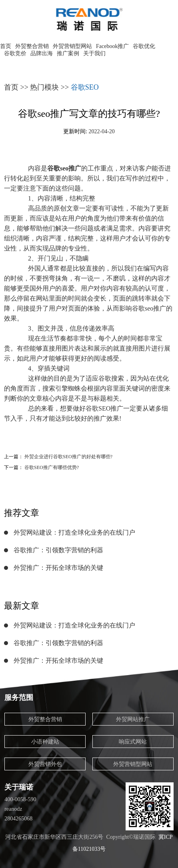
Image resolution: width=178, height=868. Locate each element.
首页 (6, 46)
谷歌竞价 (15, 53)
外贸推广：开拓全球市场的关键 (58, 568)
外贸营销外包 (45, 764)
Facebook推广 (112, 46)
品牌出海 (42, 53)
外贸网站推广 (133, 719)
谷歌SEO (85, 87)
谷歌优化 (144, 46)
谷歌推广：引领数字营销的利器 (58, 550)
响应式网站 (133, 742)
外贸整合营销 (32, 46)
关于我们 (94, 53)
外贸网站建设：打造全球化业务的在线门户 (74, 532)
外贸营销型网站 (72, 46)
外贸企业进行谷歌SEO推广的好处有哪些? (68, 457)
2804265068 (18, 819)
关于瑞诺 (19, 787)
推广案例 (68, 53)
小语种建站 (45, 742)
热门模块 (44, 87)
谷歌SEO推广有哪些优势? (52, 467)
